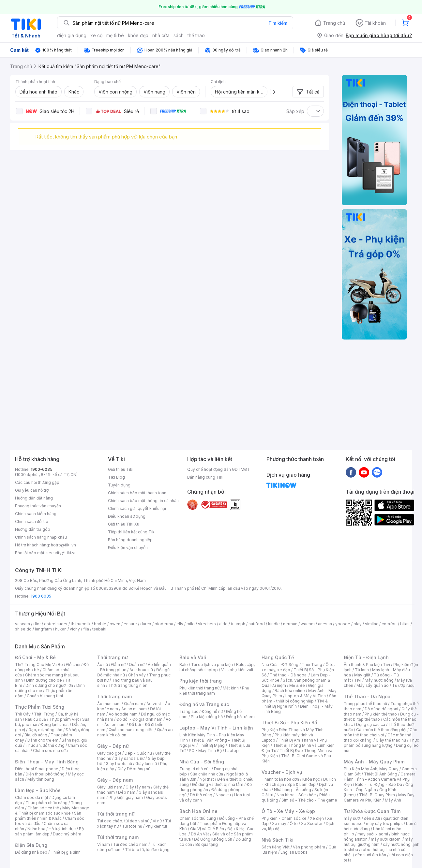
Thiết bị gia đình (66, 852)
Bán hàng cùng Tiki (205, 477)
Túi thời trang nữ (116, 814)
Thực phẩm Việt (64, 719)
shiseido (23, 629)
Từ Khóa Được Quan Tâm (372, 811)
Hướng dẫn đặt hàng (34, 498)
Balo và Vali (193, 657)
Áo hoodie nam (123, 714)
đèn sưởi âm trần (371, 855)
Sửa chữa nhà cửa (207, 774)
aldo (223, 624)
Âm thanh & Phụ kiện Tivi (367, 665)
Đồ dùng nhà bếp (31, 852)
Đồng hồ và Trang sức (204, 704)
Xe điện (317, 818)
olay (358, 624)
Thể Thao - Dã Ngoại (368, 696)
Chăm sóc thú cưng (198, 818)
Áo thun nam (109, 704)
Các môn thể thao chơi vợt (380, 732)
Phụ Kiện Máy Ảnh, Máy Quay (371, 769)
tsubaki (99, 629)
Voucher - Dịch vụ (282, 772)
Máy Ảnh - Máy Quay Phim (374, 762)
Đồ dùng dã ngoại (381, 709)
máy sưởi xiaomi (386, 839)
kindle (274, 624)
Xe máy (279, 824)
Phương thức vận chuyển (38, 506)
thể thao (196, 35)
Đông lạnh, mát (55, 724)
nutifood (257, 624)
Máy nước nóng (379, 680)
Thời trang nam (114, 696)
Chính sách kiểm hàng (36, 514)
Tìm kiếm (278, 23)
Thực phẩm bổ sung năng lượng (381, 743)
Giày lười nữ (146, 764)
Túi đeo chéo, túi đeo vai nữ (123, 821)
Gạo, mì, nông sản (45, 730)
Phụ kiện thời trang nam (214, 691)
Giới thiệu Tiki (121, 469)
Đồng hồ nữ (212, 711)
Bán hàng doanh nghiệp (130, 540)
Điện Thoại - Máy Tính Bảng (47, 762)
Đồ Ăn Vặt (200, 834)
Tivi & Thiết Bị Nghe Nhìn (295, 704)
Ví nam (104, 844)
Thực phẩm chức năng (46, 803)
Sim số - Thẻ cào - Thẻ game (309, 800)
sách (179, 35)
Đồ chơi (73, 665)
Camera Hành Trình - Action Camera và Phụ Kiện (380, 779)
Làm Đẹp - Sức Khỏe (38, 790)
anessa (325, 624)
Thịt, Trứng (44, 714)
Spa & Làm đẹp (301, 784)
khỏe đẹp (138, 35)
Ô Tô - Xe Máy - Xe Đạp (288, 811)
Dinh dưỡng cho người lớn (49, 685)
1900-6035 (42, 469)
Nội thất (207, 779)
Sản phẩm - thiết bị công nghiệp (299, 698)
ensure (130, 624)
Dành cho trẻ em (43, 740)
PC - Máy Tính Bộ (205, 751)
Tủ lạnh (362, 670)
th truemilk (81, 624)
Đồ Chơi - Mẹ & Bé (35, 657)
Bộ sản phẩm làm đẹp (49, 831)
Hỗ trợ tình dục (62, 829)
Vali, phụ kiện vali (237, 670)
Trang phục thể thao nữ (365, 704)
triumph (238, 624)
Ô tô (294, 824)
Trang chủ (334, 23)
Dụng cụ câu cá (371, 724)
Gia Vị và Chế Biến (207, 829)
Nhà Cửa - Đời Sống (202, 762)
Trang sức (189, 711)
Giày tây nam (138, 787)
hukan (61, 629)
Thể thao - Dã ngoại (289, 675)
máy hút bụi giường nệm (378, 842)
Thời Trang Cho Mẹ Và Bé (39, 665)
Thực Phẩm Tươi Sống (40, 707)
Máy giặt (362, 675)
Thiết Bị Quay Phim (377, 795)
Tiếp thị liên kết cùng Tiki (132, 532)
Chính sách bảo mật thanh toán (137, 493)
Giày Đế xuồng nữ (134, 769)
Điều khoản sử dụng (127, 516)
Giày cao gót (109, 753)
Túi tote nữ (132, 826)
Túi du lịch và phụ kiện (212, 665)
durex (146, 624)
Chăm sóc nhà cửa (50, 751)
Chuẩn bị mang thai (45, 696)
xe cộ (96, 35)
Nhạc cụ (223, 795)
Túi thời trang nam (118, 837)
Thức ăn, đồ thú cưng (45, 745)
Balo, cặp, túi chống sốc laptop (217, 667)
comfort (389, 624)
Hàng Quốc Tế (278, 657)
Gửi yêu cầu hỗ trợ (32, 490)
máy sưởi (352, 818)
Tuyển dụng (119, 485)
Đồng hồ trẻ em (240, 717)
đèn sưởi (372, 818)
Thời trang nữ (113, 657)
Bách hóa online (290, 691)
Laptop (232, 751)
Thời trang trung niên (128, 685)
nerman (290, 624)
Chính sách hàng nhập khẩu (41, 537)
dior (37, 624)
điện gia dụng (72, 35)
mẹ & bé (115, 35)
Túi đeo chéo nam (130, 844)
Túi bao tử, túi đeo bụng (147, 850)
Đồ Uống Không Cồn (213, 839)
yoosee (343, 624)
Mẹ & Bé (297, 685)
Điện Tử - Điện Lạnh (366, 657)
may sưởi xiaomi (373, 834)
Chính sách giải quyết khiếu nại (137, 508)
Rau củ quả (36, 719)
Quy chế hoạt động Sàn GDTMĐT (219, 469)
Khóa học (311, 779)
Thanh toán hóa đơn (280, 779)
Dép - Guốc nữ (138, 753)
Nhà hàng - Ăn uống (293, 790)
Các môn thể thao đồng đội (381, 730)
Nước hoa (36, 829)
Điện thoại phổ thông (45, 774)
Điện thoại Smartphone (37, 769)
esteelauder (56, 624)
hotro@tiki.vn (63, 545)
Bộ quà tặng (207, 844)
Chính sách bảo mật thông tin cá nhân (143, 501)
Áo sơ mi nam (134, 709)
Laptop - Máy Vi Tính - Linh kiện (216, 728)
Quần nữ (137, 665)
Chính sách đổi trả (32, 521)
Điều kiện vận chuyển (128, 548)
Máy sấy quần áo (373, 685)
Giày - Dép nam (115, 780)
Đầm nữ (118, 665)
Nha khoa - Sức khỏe (296, 795)
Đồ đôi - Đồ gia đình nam (139, 719)
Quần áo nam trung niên (131, 730)
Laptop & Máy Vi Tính (306, 696)
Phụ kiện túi (156, 826)
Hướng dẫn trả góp (33, 529)
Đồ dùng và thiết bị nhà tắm (218, 784)
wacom (308, 624)
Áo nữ (103, 665)
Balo (184, 665)
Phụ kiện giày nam (126, 797)
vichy (75, 629)
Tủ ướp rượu (403, 685)
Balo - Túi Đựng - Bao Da (379, 784)
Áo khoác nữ (141, 670)
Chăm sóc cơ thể (43, 808)
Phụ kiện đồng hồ (207, 717)
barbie (100, 624)
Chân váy (137, 675)
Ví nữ (157, 821)
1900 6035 (41, 596)
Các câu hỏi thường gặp (37, 482)
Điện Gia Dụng (31, 845)
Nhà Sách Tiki (278, 840)
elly (180, 624)
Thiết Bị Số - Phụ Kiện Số (289, 723)
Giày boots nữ (119, 764)
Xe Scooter (312, 824)
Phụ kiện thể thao (381, 714)
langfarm (43, 629)
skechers (207, 624)
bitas (405, 624)
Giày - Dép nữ (113, 746)
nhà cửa (161, 35)
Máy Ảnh (393, 800)
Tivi (358, 680)
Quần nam (134, 704)
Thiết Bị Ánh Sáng (381, 774)
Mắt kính (231, 688)
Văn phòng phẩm (309, 847)
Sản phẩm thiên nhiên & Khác (48, 816)
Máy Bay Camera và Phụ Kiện (379, 797)
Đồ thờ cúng (201, 795)
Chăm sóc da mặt (32, 797)
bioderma (164, 624)
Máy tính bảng (41, 779)
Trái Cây (23, 714)
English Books (294, 852)
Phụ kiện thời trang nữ (199, 688)
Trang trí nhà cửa (195, 769)
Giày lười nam (110, 787)
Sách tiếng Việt (276, 847)
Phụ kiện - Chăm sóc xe (284, 818)
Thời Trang (312, 665)
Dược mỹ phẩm (67, 834)
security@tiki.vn (61, 553)
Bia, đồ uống (36, 735)
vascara (23, 624)
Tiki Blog (116, 477)
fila (86, 629)
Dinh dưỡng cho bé (44, 680)
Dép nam (127, 792)
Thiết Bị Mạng (212, 745)
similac (372, 624)
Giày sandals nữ (129, 758)
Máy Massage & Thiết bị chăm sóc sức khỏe (52, 810)
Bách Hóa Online (198, 811)
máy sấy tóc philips (384, 824)
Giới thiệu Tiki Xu (124, 524)
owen (115, 624)
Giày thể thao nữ (391, 740)
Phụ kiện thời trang (201, 681)
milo (191, 624)
